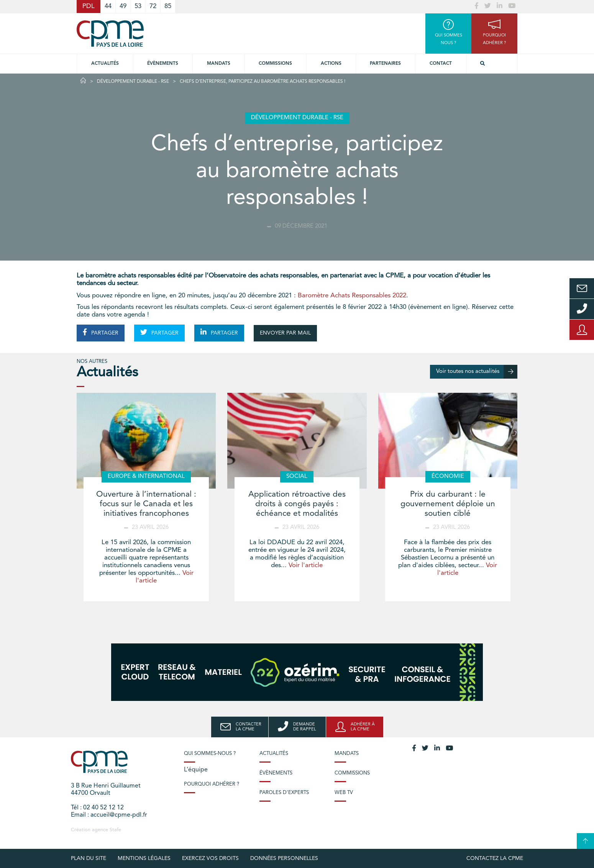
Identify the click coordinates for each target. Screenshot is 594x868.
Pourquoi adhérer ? (212, 784)
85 (168, 6)
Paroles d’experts (284, 793)
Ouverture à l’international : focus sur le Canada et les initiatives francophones (146, 504)
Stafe (115, 830)
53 (138, 6)
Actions (331, 64)
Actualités (105, 64)
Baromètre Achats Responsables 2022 (352, 296)
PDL (89, 6)
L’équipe (196, 770)
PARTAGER (101, 332)
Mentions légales (144, 858)
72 (153, 6)
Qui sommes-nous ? (210, 754)
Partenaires (385, 64)
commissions (275, 64)
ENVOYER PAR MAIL (285, 333)
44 (108, 6)
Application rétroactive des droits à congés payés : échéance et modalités (297, 504)
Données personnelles (284, 858)
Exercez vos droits (210, 858)
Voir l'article (306, 565)
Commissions (352, 773)
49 (123, 6)
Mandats (219, 64)
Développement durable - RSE (133, 82)
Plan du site (89, 858)
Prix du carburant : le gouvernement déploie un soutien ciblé (448, 504)
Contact (441, 64)
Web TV (344, 793)
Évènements (163, 64)
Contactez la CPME (495, 858)
